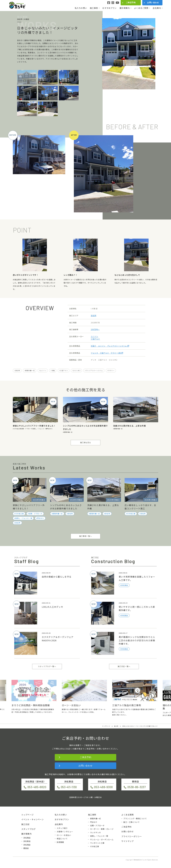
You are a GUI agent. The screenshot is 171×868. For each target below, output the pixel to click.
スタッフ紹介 (62, 828)
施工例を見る (86, 443)
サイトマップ (127, 841)
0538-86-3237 (137, 787)
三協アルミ (95, 339)
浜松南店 (27, 845)
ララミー (111, 370)
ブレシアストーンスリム (94, 370)
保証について (62, 839)
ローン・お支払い (64, 835)
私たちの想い (81, 8)
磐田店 (26, 848)
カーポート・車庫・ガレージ (102, 829)
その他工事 (17, 429)
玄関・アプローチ (27, 429)
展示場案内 (125, 8)
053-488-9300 (103, 787)
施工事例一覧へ (85, 536)
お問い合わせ (153, 3)
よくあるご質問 (141, 8)
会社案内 (157, 8)
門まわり (50, 429)
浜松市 (94, 316)
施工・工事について (131, 822)
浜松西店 (27, 838)
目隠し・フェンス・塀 (40, 429)
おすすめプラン (109, 8)
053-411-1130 (69, 787)
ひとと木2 (77, 370)
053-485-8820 (37, 787)
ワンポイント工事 (97, 843)
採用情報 (60, 842)
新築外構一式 (30, 370)
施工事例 (94, 8)
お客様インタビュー (65, 832)
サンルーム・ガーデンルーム (102, 840)
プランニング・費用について (135, 819)
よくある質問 (127, 815)
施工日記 (25, 824)
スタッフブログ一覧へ (47, 666)
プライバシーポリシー (132, 836)
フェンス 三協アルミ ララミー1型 (107, 353)
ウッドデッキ (96, 833)
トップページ (27, 815)
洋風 (53, 370)
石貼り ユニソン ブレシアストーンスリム (110, 346)
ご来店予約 (131, 3)
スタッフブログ (28, 829)
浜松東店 (27, 841)
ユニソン (94, 336)
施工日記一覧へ (124, 666)
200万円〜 (95, 329)
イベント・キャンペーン (33, 819)
